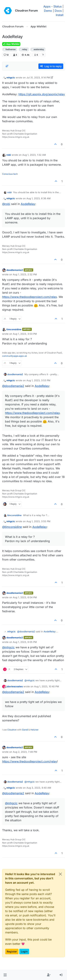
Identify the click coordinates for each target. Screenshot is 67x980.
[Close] (60, 874)
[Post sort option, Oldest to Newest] (7, 66)
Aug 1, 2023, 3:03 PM (25, 334)
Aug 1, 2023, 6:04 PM (25, 597)
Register (12, 951)
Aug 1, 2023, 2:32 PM (25, 274)
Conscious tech (10, 174)
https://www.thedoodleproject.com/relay (29, 297)
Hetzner (34, 730)
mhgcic (11, 77)
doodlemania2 (15, 270)
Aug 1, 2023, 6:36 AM (39, 198)
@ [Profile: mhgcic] (8, 647)
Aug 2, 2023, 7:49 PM (25, 752)
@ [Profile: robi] (6, 204)
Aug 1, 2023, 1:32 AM (34, 155)
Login (24, 951)
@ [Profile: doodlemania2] (13, 386)
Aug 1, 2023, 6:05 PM (25, 642)
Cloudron (12, 730)
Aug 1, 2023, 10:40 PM (47, 686)
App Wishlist (11, 44)
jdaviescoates (15, 686)
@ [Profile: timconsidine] (12, 527)
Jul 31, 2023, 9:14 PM (38, 77)
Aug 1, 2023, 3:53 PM (38, 380)
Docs (58, 11)
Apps (47, 6)
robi (9, 155)
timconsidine (14, 329)
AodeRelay (28, 204)
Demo (48, 11)
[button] (5, 975)
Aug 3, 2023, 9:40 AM (39, 788)
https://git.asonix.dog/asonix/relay (42, 94)
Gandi (25, 730)
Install (60, 15)
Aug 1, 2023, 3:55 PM (38, 521)
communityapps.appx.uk (15, 356)
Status (58, 6)
